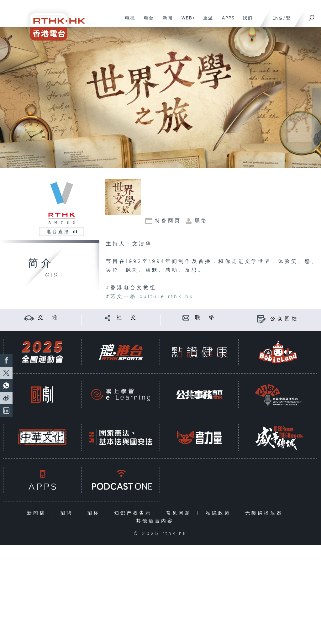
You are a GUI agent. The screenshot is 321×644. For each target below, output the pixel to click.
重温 (206, 21)
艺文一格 (124, 297)
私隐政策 (220, 513)
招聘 (68, 513)
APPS (226, 21)
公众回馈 (285, 319)
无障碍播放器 (265, 513)
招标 (95, 513)
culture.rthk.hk (167, 297)
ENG (277, 18)
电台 (147, 21)
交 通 (49, 318)
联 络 (206, 318)
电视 (128, 21)
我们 (245, 21)
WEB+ (186, 21)
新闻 (165, 21)
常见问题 (180, 513)
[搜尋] (312, 16)
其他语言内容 (156, 521)
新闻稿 (38, 513)
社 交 (127, 318)
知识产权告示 (134, 513)
